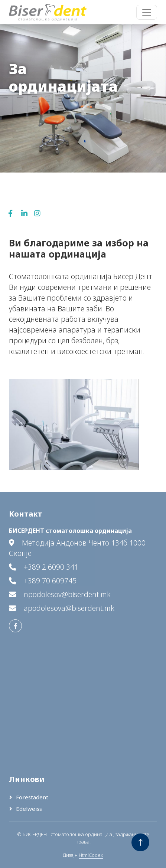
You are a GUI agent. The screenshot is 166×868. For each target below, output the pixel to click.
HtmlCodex (91, 855)
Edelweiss (29, 809)
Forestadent (32, 797)
